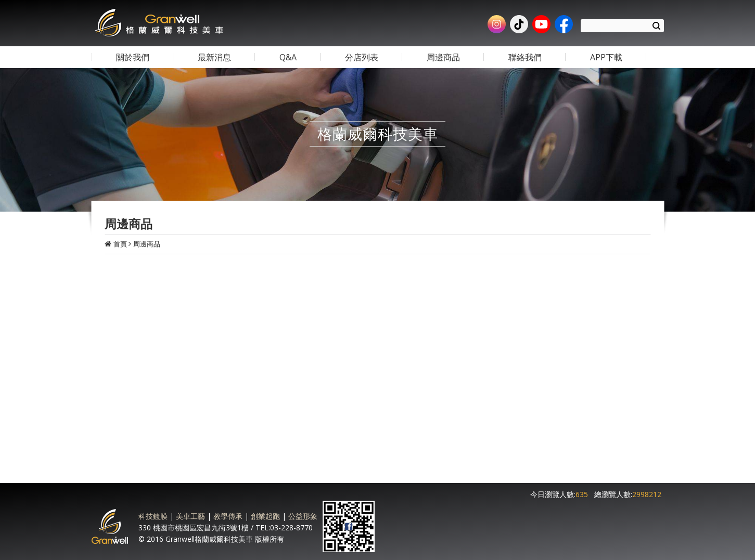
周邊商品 (147, 244)
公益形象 (303, 516)
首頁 (120, 244)
